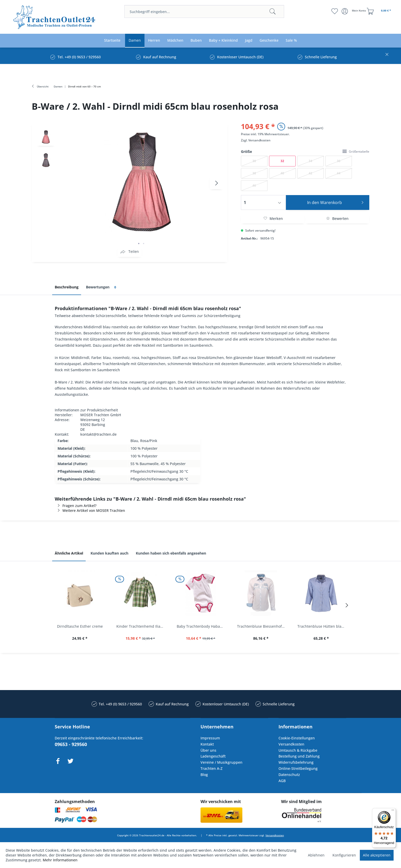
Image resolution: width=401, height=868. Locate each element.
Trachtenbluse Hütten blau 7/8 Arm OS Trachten (322, 626)
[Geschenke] (269, 41)
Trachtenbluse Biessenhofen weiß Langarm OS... (262, 626)
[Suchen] (273, 12)
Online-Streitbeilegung (298, 768)
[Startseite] (112, 41)
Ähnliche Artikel (69, 553)
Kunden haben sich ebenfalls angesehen (171, 553)
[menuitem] (204, 12)
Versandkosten (259, 140)
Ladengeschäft (213, 756)
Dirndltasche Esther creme (80, 626)
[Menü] (393, 811)
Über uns (208, 750)
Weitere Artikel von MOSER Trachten (90, 510)
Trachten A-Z (211, 768)
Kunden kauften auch (109, 553)
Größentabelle (356, 151)
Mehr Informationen (60, 860)
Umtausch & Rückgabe (298, 750)
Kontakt (207, 744)
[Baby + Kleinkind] (223, 41)
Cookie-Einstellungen (297, 738)
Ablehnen (316, 855)
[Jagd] (249, 41)
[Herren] (154, 41)
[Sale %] (291, 41)
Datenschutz (289, 775)
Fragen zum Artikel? (76, 506)
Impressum (210, 738)
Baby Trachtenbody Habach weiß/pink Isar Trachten (202, 626)
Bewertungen (102, 287)
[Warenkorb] (380, 11)
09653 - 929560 (71, 744)
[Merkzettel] (335, 11)
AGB (282, 781)
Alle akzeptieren (377, 855)
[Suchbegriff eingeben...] (204, 12)
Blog (204, 775)
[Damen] (135, 41)
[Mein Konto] (354, 11)
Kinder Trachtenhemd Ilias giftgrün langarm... (141, 626)
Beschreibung (67, 287)
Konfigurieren (344, 855)
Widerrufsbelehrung (296, 762)
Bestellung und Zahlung (299, 756)
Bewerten (337, 218)
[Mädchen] (175, 41)
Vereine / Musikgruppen (221, 762)
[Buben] (196, 41)
